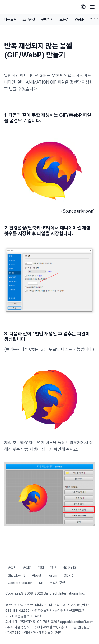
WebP (80, 19)
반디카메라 (70, 568)
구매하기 (47, 19)
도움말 (64, 19)
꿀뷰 (53, 568)
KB (41, 583)
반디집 (27, 568)
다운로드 (10, 19)
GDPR (68, 575)
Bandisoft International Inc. (64, 593)
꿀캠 (41, 568)
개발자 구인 (57, 583)
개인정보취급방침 (50, 632)
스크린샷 (29, 19)
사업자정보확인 (42, 611)
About (37, 575)
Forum (52, 575)
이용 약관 (30, 632)
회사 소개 (11, 622)
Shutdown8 (17, 575)
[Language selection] (83, 7)
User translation (20, 583)
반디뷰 (12, 568)
